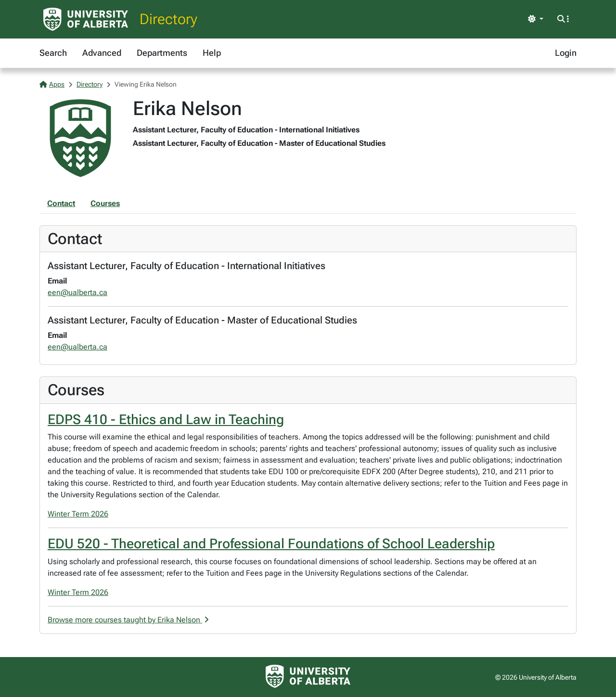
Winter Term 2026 (78, 514)
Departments (162, 53)
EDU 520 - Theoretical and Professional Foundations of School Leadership (271, 544)
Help (212, 53)
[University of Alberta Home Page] (86, 19)
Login (566, 53)
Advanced (102, 53)
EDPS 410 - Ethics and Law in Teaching (166, 419)
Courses (105, 203)
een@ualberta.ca (77, 292)
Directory (168, 19)
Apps (52, 84)
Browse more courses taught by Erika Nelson (128, 620)
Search (53, 53)
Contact (61, 203)
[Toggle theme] (536, 19)
